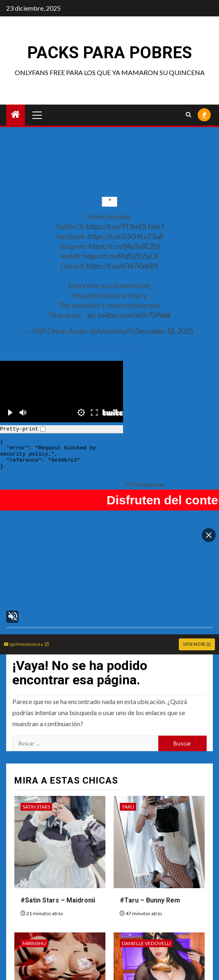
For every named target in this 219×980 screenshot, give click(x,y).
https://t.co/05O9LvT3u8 (125, 236)
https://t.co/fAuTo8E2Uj (124, 246)
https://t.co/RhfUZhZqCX (121, 256)
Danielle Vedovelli (146, 909)
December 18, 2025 (164, 331)
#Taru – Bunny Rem (150, 866)
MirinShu (34, 909)
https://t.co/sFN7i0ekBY (122, 266)
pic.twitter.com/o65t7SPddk (129, 315)
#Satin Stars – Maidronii (58, 866)
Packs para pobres (109, 53)
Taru (128, 772)
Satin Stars (36, 772)
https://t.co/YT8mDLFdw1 (125, 226)
